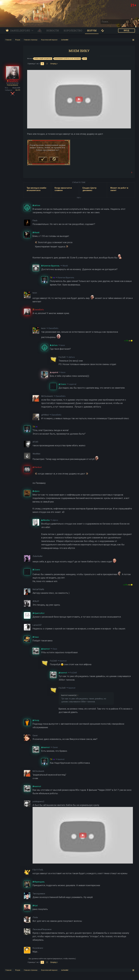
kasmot (63, 661)
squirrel (73, 384)
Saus (55, 649)
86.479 (18, 90)
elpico (55, 520)
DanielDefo (53, 328)
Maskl (65, 266)
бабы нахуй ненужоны (43, 59)
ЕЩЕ (79, 198)
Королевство (73, 30)
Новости (53, 30)
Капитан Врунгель (66, 278)
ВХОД (127, 30)
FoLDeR (73, 673)
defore (72, 357)
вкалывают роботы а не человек (67, 59)
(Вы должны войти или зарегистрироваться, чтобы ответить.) (52, 959)
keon (63, 345)
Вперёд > (54, 64)
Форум (92, 30)
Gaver (55, 747)
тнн (84, 59)
